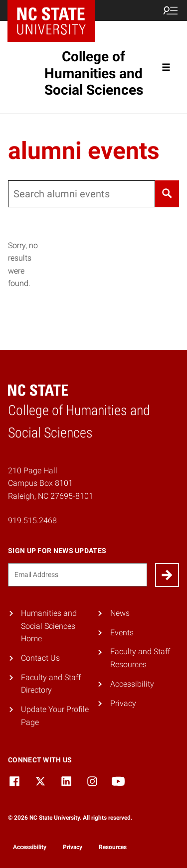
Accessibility (132, 684)
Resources (113, 847)
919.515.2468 (32, 520)
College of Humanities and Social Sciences (94, 73)
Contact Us (40, 658)
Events (122, 633)
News (120, 613)
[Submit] (167, 575)
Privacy (123, 703)
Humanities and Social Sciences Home (49, 626)
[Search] (167, 194)
